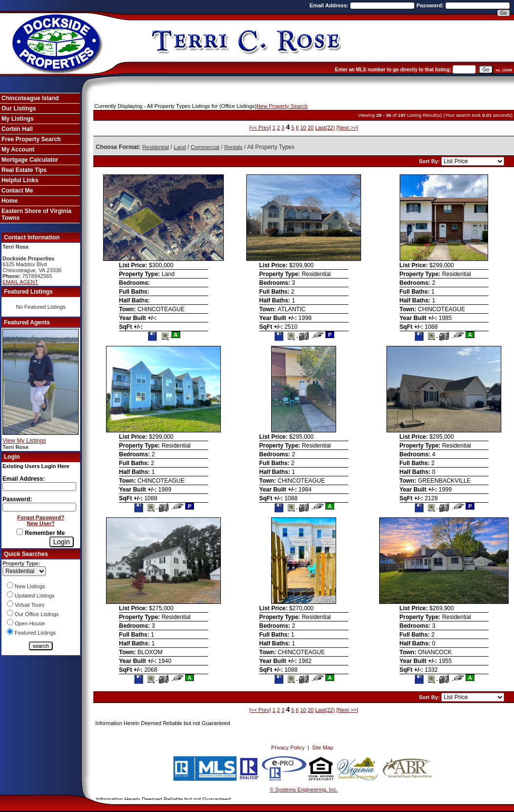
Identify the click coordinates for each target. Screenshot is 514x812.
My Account (18, 150)
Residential (155, 147)
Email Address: (330, 5)
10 (303, 128)
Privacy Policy (288, 748)
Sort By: (430, 161)
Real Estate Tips (24, 170)
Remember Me (41, 533)
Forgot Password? (41, 517)
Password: (431, 5)
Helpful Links (20, 180)
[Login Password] (39, 507)
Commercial (205, 147)
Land (180, 147)
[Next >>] (347, 128)
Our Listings (19, 108)
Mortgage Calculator (30, 160)
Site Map (323, 748)
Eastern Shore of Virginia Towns (36, 214)
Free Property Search (31, 139)
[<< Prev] (260, 128)
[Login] (62, 542)
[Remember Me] (20, 532)
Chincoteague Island (30, 98)
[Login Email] (39, 487)
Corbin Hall (17, 129)
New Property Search (282, 106)
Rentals (233, 147)
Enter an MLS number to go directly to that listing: (393, 70)
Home (10, 201)
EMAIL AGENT (20, 282)
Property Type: (21, 563)
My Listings (18, 119)
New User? (41, 523)
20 (311, 128)
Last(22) (325, 128)
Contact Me (17, 191)
